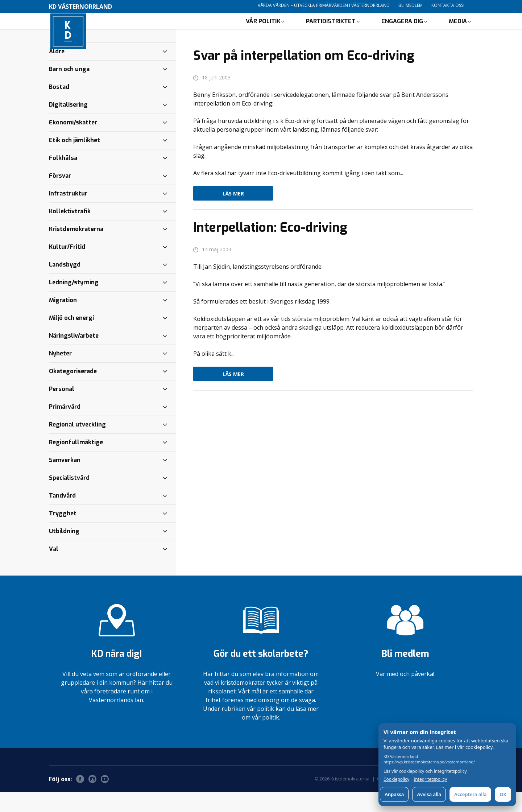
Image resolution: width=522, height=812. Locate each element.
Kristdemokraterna (76, 249)
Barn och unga (69, 89)
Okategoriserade (73, 391)
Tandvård (62, 516)
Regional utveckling (77, 444)
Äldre (57, 71)
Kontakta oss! (448, 5)
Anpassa (394, 794)
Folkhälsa (63, 178)
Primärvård (65, 427)
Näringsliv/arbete (74, 356)
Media (458, 31)
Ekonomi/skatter (73, 142)
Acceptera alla (470, 794)
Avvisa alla (429, 794)
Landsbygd (65, 285)
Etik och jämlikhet (74, 160)
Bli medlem (411, 5)
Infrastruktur (68, 213)
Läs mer (233, 213)
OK (503, 794)
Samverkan (65, 480)
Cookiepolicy (396, 779)
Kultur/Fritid (67, 267)
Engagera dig (402, 31)
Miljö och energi (71, 338)
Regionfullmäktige (76, 462)
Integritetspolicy (430, 779)
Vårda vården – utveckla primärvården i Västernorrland (324, 5)
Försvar (60, 196)
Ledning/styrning (74, 302)
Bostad (59, 107)
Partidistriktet (331, 31)
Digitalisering (68, 125)
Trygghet (63, 533)
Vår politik (263, 31)
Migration (63, 320)
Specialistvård (69, 498)
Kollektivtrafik (70, 231)
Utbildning (64, 551)
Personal (62, 409)
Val (54, 569)
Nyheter (60, 373)
